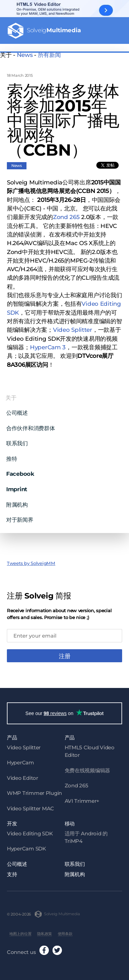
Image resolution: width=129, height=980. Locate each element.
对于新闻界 (20, 516)
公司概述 (17, 410)
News (25, 55)
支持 (12, 872)
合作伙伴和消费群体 (31, 425)
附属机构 (17, 501)
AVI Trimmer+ (82, 799)
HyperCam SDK (26, 846)
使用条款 (65, 932)
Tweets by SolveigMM (31, 560)
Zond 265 (66, 214)
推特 (12, 455)
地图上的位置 (20, 932)
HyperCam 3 (48, 344)
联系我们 (17, 440)
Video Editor (23, 776)
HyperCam (20, 760)
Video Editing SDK (30, 831)
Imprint (17, 486)
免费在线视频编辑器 (88, 768)
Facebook (20, 471)
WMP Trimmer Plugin (34, 791)
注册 (65, 653)
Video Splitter (73, 327)
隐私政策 (45, 932)
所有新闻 (49, 55)
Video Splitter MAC (30, 806)
